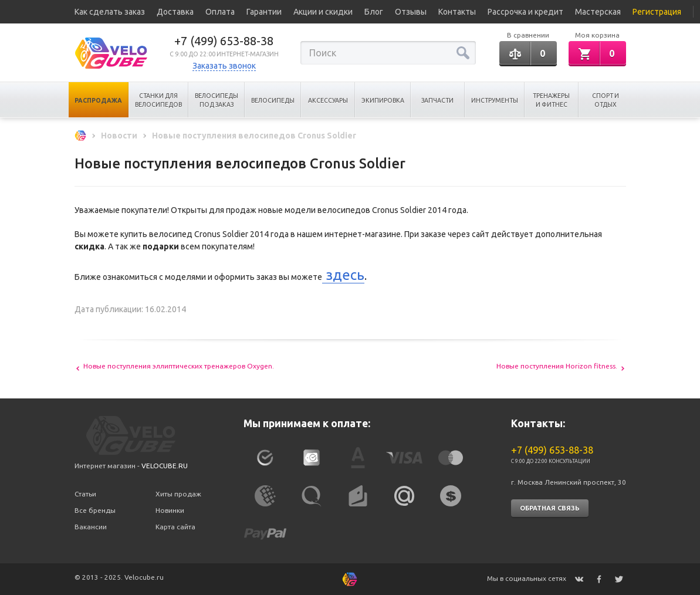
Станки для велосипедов (158, 100)
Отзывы (411, 12)
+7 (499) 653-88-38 (224, 41)
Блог (374, 12)
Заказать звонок (224, 66)
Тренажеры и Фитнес (551, 100)
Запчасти (437, 100)
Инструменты (495, 100)
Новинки (170, 510)
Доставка (175, 12)
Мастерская (598, 12)
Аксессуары (328, 100)
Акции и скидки (323, 12)
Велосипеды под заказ (217, 100)
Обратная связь (550, 508)
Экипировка (383, 100)
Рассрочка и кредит (525, 12)
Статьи (85, 494)
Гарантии (264, 12)
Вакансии (91, 527)
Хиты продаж (178, 494)
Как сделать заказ (110, 12)
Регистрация (657, 12)
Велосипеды (273, 100)
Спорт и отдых (606, 100)
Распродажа (98, 100)
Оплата (220, 12)
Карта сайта (175, 527)
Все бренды (95, 510)
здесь (343, 275)
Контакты (457, 12)
